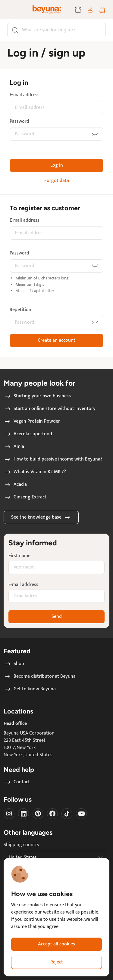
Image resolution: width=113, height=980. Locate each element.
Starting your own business (37, 396)
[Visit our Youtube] (81, 814)
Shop (14, 664)
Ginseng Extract (25, 497)
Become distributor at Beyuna (40, 676)
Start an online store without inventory (50, 409)
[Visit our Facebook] (52, 814)
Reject (57, 962)
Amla (14, 447)
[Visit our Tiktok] (67, 814)
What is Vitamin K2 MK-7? (35, 472)
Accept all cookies (56, 944)
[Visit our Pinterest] (38, 814)
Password (19, 122)
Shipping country (21, 845)
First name (19, 556)
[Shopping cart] (102, 10)
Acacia (15, 485)
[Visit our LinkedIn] (24, 814)
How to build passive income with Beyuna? (53, 459)
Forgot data (57, 181)
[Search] (56, 30)
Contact (17, 782)
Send (57, 616)
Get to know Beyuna (30, 689)
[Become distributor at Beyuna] (78, 10)
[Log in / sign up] (90, 10)
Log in (57, 165)
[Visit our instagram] (9, 814)
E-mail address (25, 95)
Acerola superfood (28, 434)
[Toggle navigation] (13, 10)
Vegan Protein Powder (32, 421)
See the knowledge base (41, 517)
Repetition (20, 310)
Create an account (56, 340)
